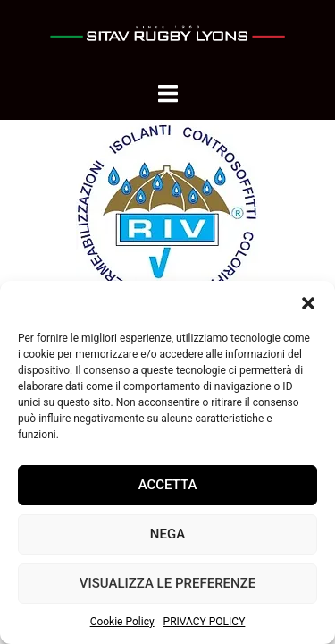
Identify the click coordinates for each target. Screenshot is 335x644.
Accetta (168, 485)
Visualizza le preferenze (167, 583)
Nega (167, 534)
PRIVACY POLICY (205, 622)
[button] (308, 303)
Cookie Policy (122, 622)
